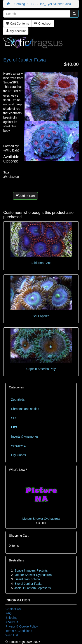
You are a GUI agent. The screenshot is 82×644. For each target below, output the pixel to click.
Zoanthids (18, 400)
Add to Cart (25, 196)
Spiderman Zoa (41, 263)
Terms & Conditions (19, 631)
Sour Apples (41, 316)
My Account (16, 31)
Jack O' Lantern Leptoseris (33, 588)
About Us (12, 622)
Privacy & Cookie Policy (22, 626)
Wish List (12, 635)
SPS (14, 418)
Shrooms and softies (25, 409)
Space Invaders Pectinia (31, 570)
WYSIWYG (19, 446)
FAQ (9, 613)
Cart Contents (17, 23)
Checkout (43, 23)
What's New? (18, 470)
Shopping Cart (19, 536)
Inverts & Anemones (25, 437)
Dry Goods (18, 455)
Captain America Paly (41, 369)
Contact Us (13, 609)
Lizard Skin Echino (27, 579)
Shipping (11, 618)
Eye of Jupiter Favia (28, 584)
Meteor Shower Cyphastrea (41, 519)
